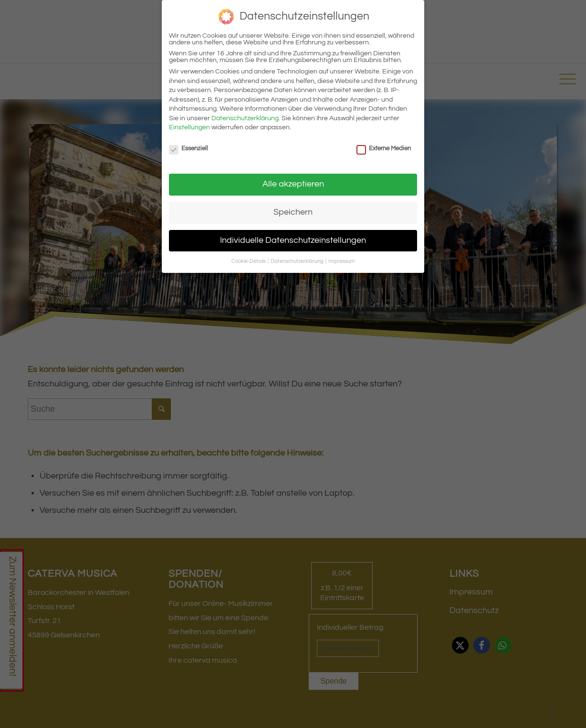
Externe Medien (384, 148)
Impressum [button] (342, 261)
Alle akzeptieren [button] (293, 184)
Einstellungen (189, 127)
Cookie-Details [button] (249, 261)
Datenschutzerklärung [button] (298, 261)
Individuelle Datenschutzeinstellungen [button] (293, 240)
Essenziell (188, 148)
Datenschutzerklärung (245, 118)
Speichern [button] (293, 212)
